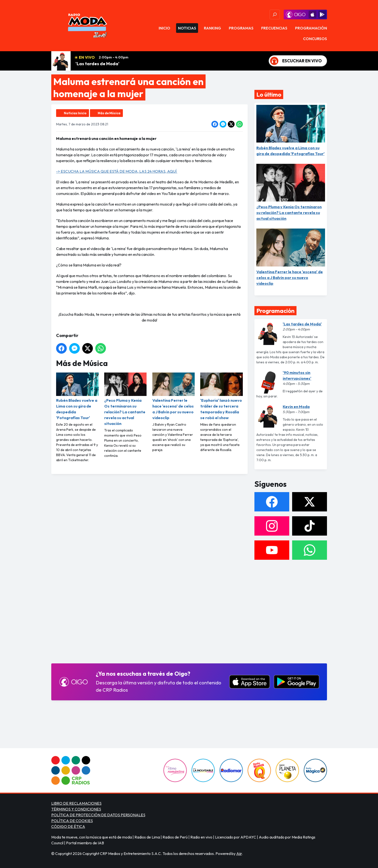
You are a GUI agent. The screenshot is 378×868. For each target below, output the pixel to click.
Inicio (164, 28)
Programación (311, 28)
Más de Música (109, 113)
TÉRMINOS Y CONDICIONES (76, 809)
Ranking (212, 28)
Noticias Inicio (75, 113)
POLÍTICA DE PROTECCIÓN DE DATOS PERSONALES (98, 815)
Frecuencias (274, 28)
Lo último (269, 94)
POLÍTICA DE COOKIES (72, 821)
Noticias (187, 28)
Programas (241, 28)
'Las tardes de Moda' (97, 64)
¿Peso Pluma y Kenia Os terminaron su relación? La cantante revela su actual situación (125, 399)
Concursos (315, 39)
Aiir (239, 854)
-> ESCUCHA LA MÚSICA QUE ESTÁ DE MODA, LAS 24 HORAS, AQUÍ (117, 171)
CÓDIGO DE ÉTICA (68, 826)
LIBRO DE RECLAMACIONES (76, 803)
